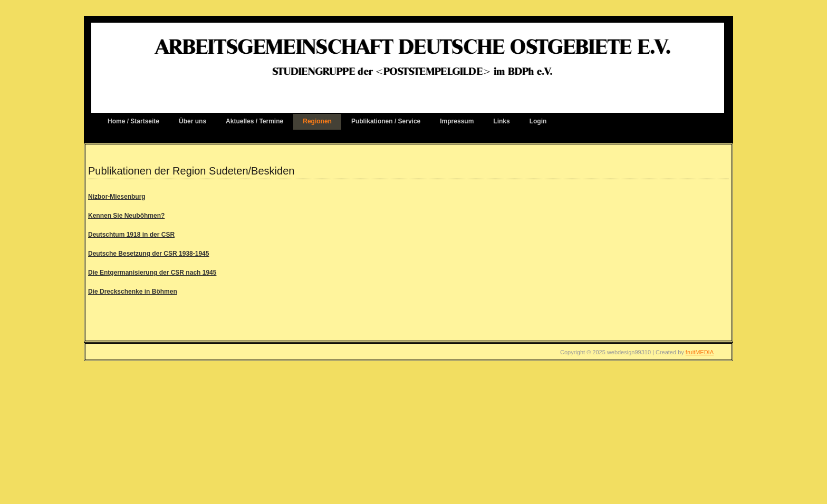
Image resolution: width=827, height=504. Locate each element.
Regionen (317, 121)
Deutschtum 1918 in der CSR (131, 235)
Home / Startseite (133, 121)
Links (501, 121)
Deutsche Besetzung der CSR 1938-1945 (148, 254)
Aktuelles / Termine (254, 121)
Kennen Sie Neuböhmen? (126, 216)
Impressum (457, 121)
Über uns (193, 121)
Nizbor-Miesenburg (117, 197)
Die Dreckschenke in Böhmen (133, 292)
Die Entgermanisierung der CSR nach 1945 (152, 273)
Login (538, 121)
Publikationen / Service (386, 121)
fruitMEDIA (700, 352)
